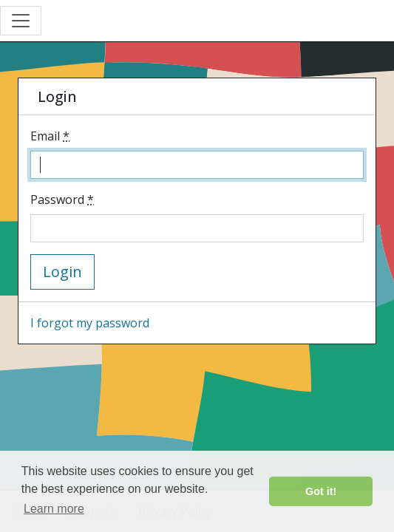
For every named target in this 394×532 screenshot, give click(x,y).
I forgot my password (90, 323)
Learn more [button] (54, 509)
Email (50, 136)
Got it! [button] (321, 491)
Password (62, 199)
